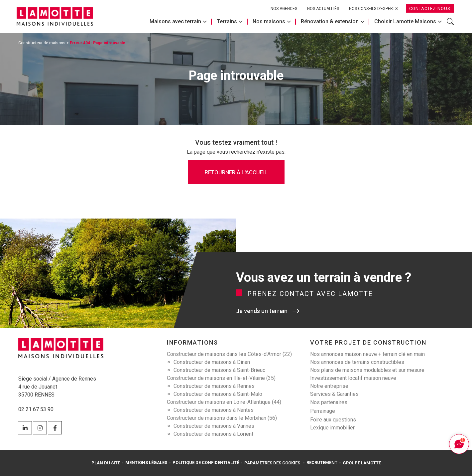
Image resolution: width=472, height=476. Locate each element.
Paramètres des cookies (272, 463)
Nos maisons (269, 21)
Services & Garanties (334, 394)
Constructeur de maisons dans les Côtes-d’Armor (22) (229, 354)
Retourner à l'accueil (236, 172)
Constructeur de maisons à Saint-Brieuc (219, 370)
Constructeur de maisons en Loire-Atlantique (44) (224, 402)
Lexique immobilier (332, 428)
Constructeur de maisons (42, 43)
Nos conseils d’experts (373, 9)
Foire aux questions (333, 420)
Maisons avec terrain (175, 21)
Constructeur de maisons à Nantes (214, 410)
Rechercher (450, 21)
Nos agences (284, 9)
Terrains (227, 21)
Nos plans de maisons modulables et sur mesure (367, 370)
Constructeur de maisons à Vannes (214, 426)
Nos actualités (323, 9)
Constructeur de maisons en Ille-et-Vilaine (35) (221, 378)
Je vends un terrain (262, 311)
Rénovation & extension (330, 21)
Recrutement (322, 463)
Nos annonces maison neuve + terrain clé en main (367, 354)
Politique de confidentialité (206, 463)
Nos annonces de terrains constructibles (357, 362)
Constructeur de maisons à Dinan (212, 362)
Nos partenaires (329, 402)
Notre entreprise (329, 386)
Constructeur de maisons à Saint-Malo (218, 394)
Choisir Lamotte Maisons (405, 21)
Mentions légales (146, 463)
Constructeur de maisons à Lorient (213, 434)
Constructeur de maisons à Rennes (214, 386)
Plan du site (106, 463)
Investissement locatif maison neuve (353, 378)
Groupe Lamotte (362, 463)
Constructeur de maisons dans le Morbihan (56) (222, 418)
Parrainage (323, 411)
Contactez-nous (430, 8)
